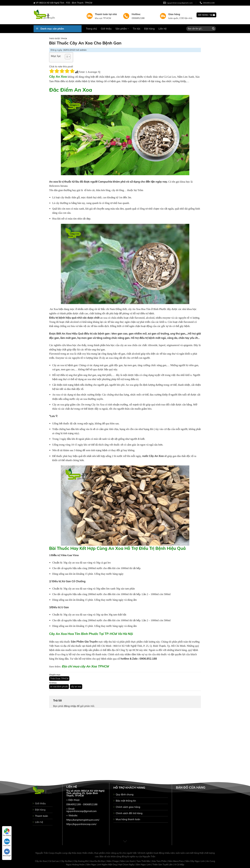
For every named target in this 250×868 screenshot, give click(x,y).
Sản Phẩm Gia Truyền (84, 642)
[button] (66, 57)
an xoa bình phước (59, 687)
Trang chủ (91, 29)
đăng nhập (70, 706)
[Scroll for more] (125, 842)
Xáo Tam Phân (159, 861)
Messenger (7, 853)
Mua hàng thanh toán (128, 819)
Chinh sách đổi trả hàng (129, 813)
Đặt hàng (149, 29)
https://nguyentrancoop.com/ (81, 824)
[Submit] (213, 29)
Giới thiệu (106, 29)
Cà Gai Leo (54, 861)
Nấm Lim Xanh (128, 861)
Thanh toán (42, 816)
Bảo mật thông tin (126, 801)
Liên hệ (162, 29)
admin (83, 50)
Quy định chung (125, 794)
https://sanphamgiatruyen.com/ (83, 820)
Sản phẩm (122, 29)
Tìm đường (7, 832)
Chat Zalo (7, 842)
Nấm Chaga (113, 861)
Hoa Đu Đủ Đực (98, 861)
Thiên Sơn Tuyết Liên (163, 864)
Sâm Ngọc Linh (144, 864)
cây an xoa (76, 687)
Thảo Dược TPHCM (58, 39)
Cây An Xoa (41, 861)
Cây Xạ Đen (67, 861)
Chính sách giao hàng (128, 807)
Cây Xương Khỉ (81, 861)
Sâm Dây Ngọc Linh (195, 861)
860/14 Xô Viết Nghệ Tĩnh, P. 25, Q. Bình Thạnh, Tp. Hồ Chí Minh (149, 646)
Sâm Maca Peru (176, 861)
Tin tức (137, 29)
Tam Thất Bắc (144, 861)
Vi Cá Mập (179, 864)
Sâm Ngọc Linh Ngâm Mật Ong (102, 864)
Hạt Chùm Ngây (127, 864)
